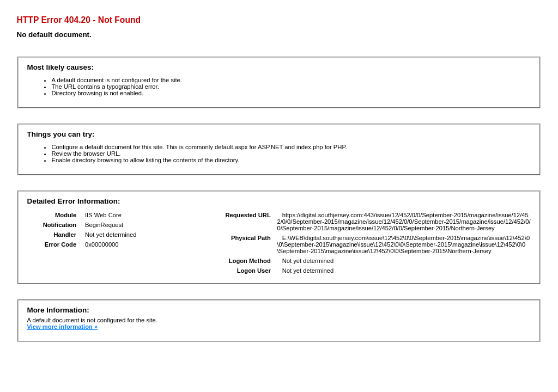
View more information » (62, 327)
